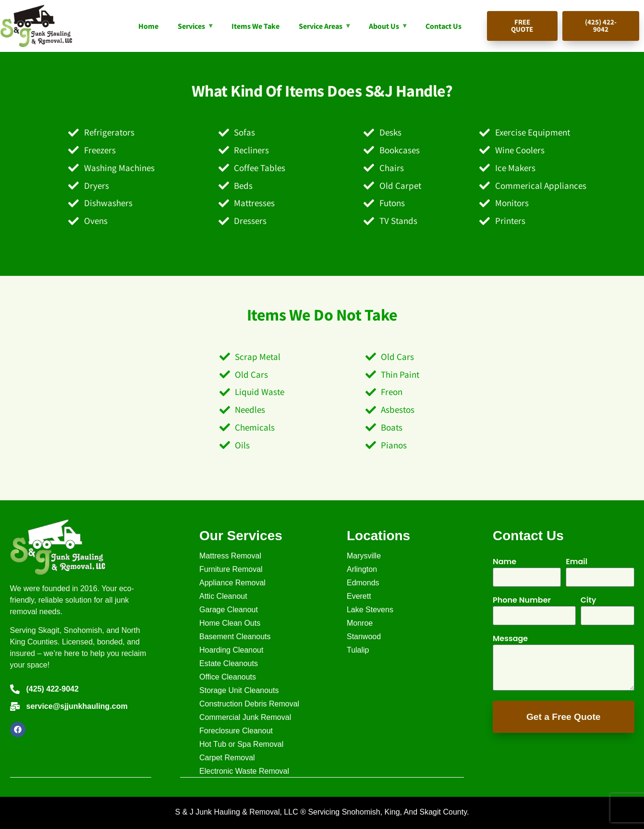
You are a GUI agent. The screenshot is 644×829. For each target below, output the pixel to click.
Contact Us (444, 26)
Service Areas (321, 26)
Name (504, 563)
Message (510, 639)
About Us (384, 26)
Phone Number (522, 601)
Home (148, 26)
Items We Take (255, 26)
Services (191, 26)
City (589, 601)
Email (577, 563)
